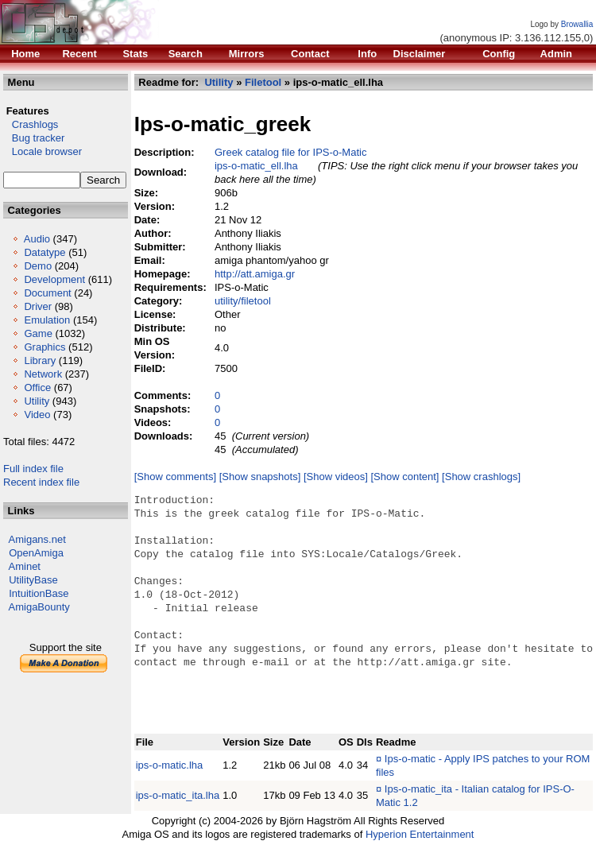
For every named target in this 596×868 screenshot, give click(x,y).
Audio (37, 239)
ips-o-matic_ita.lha (178, 795)
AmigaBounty (39, 607)
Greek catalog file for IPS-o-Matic (290, 152)
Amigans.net (37, 539)
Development (54, 279)
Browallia (577, 24)
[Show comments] (175, 477)
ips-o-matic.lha (170, 765)
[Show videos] (336, 477)
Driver (38, 306)
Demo (38, 266)
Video (37, 415)
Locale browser (43, 151)
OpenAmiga (36, 553)
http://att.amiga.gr (255, 274)
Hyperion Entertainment (420, 834)
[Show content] (405, 477)
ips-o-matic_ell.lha (256, 166)
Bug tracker (34, 138)
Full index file (33, 469)
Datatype (45, 252)
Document (47, 293)
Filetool (263, 82)
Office (37, 387)
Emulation (47, 320)
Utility (37, 401)
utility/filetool (243, 301)
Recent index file (41, 482)
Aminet (25, 566)
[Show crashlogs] (481, 477)
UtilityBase (33, 580)
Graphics (45, 347)
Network (43, 374)
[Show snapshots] (260, 477)
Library (40, 360)
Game (38, 333)
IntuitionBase (39, 593)
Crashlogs (31, 124)
